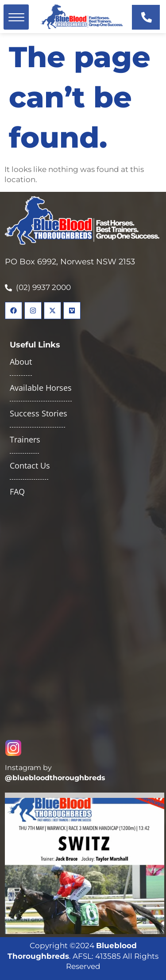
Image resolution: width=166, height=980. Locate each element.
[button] (16, 17)
